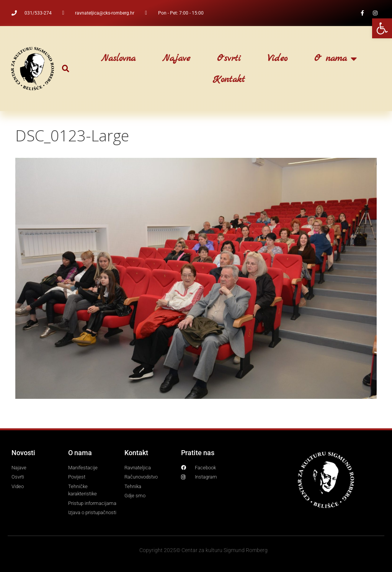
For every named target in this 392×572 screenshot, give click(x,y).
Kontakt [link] (229, 80)
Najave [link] (176, 59)
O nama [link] (336, 59)
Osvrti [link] (229, 59)
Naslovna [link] (118, 59)
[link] (382, 28)
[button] (66, 69)
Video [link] (278, 59)
